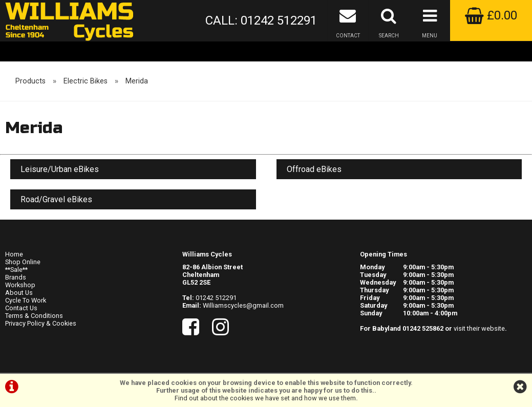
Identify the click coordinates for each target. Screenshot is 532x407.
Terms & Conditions (34, 316)
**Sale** (16, 270)
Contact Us (21, 308)
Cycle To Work (26, 300)
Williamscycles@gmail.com (243, 305)
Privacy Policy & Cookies (41, 323)
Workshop (20, 285)
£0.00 (491, 15)
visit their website (479, 328)
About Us (19, 293)
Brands (16, 277)
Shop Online (23, 262)
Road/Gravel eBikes (56, 199)
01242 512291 (216, 298)
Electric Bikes (86, 81)
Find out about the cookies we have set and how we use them (265, 398)
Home (14, 254)
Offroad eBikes (314, 169)
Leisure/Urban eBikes (60, 169)
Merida (137, 81)
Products (30, 81)
